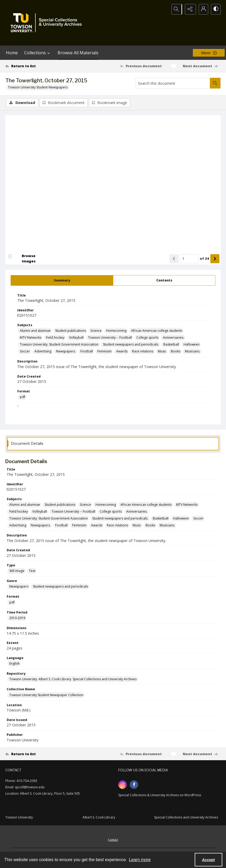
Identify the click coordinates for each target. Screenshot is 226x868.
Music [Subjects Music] (162, 352)
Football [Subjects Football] (87, 352)
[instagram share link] (123, 785)
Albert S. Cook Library (99, 818)
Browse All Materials (78, 53)
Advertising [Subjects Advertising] (43, 352)
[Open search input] (176, 9)
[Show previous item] (174, 259)
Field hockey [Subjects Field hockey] (55, 338)
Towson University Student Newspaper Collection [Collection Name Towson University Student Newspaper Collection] (46, 695)
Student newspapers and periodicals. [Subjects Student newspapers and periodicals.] (131, 345)
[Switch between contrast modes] (215, 9)
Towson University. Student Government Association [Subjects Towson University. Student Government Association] (59, 345)
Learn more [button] (140, 860)
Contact (113, 840)
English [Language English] (14, 664)
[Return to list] (34, 66)
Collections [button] (38, 53)
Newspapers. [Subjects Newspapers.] (66, 352)
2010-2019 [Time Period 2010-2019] (17, 618)
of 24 (204, 259)
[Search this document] (173, 83)
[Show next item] (215, 259)
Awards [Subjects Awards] (122, 352)
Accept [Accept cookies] (208, 860)
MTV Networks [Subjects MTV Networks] (31, 338)
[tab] (62, 281)
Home (12, 53)
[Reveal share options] (189, 9)
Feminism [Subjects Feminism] (105, 352)
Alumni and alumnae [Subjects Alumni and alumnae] (35, 331)
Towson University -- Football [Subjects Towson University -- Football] (110, 338)
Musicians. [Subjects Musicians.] (193, 352)
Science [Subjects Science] (96, 331)
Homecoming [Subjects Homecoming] (116, 331)
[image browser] (25, 259)
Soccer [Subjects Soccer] (25, 352)
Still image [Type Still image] (17, 571)
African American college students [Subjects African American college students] (157, 331)
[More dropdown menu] (209, 53)
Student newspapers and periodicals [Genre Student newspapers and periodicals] (60, 587)
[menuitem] (113, 839)
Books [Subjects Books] (176, 352)
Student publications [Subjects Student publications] (71, 331)
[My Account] (202, 9)
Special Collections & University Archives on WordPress (160, 795)
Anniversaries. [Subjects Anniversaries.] (173, 338)
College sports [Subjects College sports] (147, 338)
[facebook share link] (134, 785)
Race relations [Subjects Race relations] (143, 352)
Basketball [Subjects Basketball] (171, 345)
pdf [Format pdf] (23, 397)
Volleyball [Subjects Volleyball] (76, 338)
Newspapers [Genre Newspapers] (19, 587)
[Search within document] (215, 83)
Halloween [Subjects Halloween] (192, 345)
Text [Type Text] (32, 571)
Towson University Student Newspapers (38, 87)
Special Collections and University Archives (186, 818)
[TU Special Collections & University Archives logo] (48, 23)
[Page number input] (189, 259)
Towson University (19, 818)
